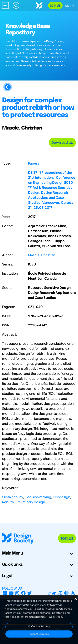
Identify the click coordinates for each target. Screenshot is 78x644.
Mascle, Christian (42, 255)
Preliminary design (30, 502)
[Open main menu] (5, 5)
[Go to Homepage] (39, 5)
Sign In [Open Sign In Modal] (70, 5)
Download (62, 142)
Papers (34, 163)
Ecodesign (61, 497)
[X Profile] (30, 593)
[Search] (16, 5)
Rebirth (8, 502)
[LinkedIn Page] (5, 593)
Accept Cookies (39, 634)
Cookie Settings (39, 626)
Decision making (38, 497)
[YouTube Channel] (11, 593)
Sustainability (13, 497)
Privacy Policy (55, 617)
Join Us (55, 5)
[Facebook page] (23, 593)
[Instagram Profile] (17, 593)
